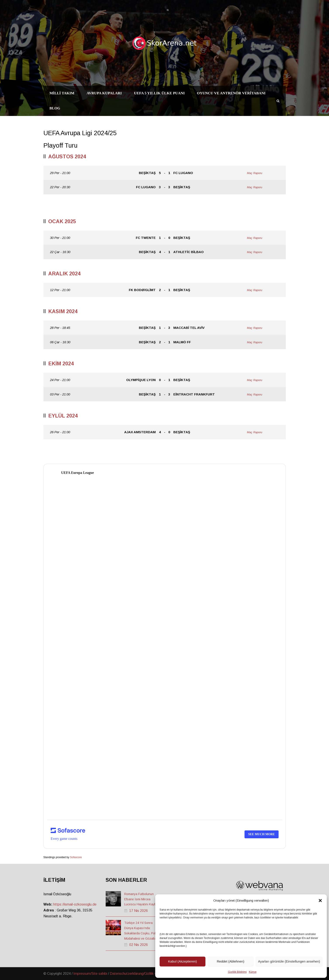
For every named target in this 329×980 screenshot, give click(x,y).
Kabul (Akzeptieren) (183, 961)
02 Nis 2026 (139, 945)
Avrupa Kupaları (104, 93)
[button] (320, 901)
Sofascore (76, 857)
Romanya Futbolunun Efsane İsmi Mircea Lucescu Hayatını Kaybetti (142, 899)
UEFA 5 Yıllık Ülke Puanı (159, 93)
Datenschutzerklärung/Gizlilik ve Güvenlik (141, 974)
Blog (55, 108)
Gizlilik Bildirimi (237, 972)
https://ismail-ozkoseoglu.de (75, 904)
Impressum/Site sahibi (90, 974)
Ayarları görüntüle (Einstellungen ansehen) (289, 961)
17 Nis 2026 (139, 911)
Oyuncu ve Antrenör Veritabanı (231, 93)
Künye (253, 972)
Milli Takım (62, 93)
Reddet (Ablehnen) (231, 961)
